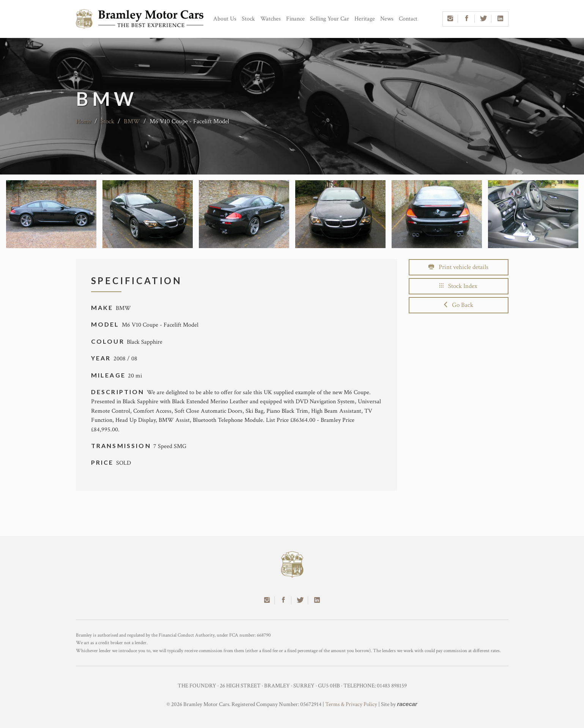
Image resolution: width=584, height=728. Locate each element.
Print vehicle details (458, 267)
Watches (271, 19)
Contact (408, 19)
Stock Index (458, 286)
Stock (248, 19)
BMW (132, 121)
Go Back (459, 305)
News (387, 19)
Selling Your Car (330, 19)
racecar (407, 704)
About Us (225, 19)
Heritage (365, 19)
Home (83, 121)
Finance (295, 19)
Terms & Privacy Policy (351, 704)
